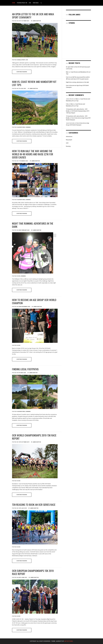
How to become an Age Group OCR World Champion (34, 301)
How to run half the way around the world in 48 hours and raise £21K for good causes (33, 154)
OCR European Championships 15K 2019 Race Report (33, 572)
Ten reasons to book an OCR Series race (34, 505)
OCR (30, 3)
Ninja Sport (22, 60)
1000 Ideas (36, 3)
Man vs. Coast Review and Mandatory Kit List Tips (34, 83)
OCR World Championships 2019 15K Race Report (34, 437)
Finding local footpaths (25, 369)
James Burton (37, 21)
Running (28, 127)
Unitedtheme (69, 641)
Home (14, 3)
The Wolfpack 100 (22, 3)
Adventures (22, 127)
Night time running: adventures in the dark (33, 225)
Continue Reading (22, 72)
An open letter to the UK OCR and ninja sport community (33, 16)
